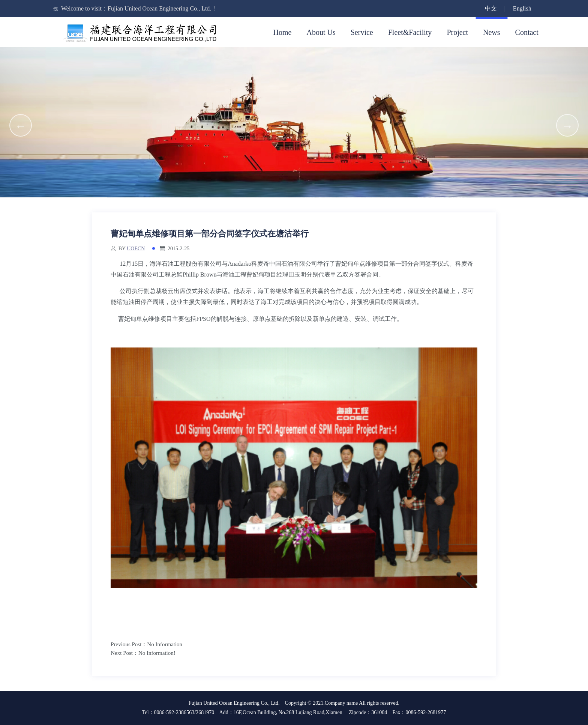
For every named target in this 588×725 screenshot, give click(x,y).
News (492, 32)
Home (283, 32)
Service (362, 32)
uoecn (136, 249)
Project (457, 32)
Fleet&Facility (410, 32)
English (522, 8)
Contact (527, 32)
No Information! (157, 653)
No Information (165, 644)
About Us (321, 32)
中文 (491, 8)
